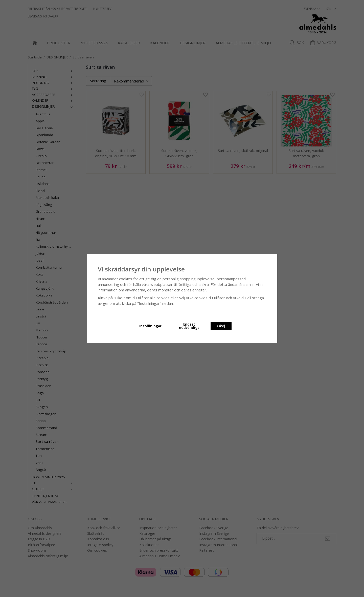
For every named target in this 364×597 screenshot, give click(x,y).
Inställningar (150, 326)
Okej (221, 326)
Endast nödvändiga (189, 326)
